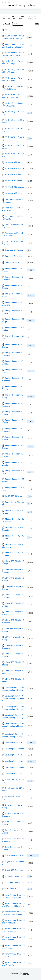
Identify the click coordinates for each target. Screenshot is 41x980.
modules (16, 5)
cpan (7, 5)
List (29, 17)
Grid (36, 17)
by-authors (29, 5)
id (38, 5)
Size (37, 24)
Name (8, 24)
